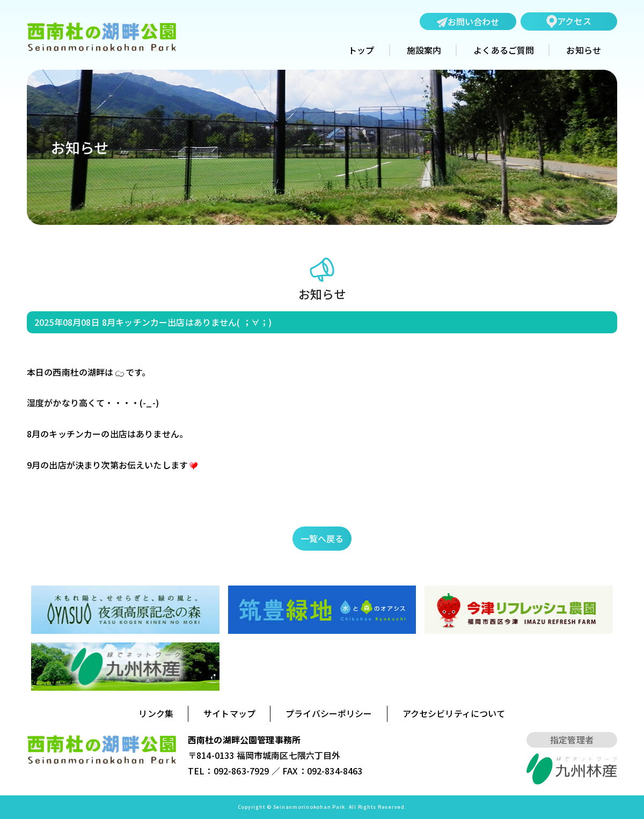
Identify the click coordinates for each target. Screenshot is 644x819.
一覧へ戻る (322, 538)
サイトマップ (229, 713)
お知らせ (584, 50)
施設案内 (424, 50)
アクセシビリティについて (454, 713)
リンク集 (156, 713)
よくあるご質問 (504, 50)
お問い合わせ (468, 22)
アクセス (569, 21)
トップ (361, 50)
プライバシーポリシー (329, 713)
